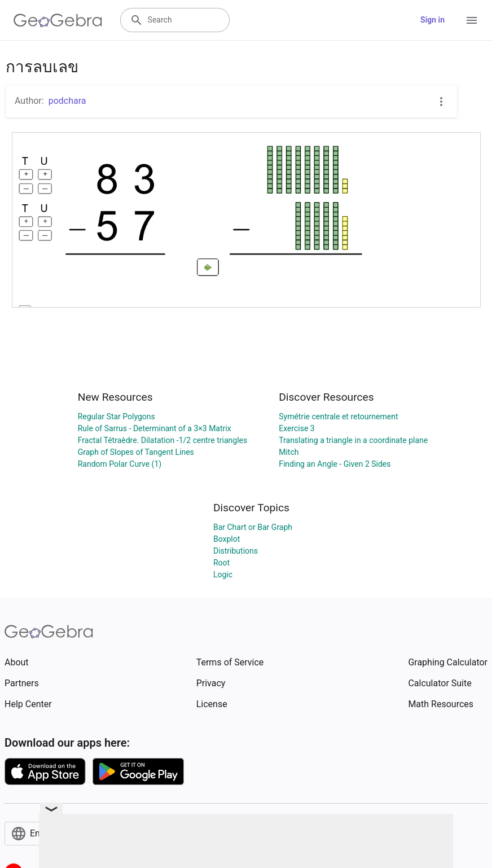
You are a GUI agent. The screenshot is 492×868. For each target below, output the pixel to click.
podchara (67, 101)
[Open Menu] (472, 20)
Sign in (432, 20)
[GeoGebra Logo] (58, 20)
